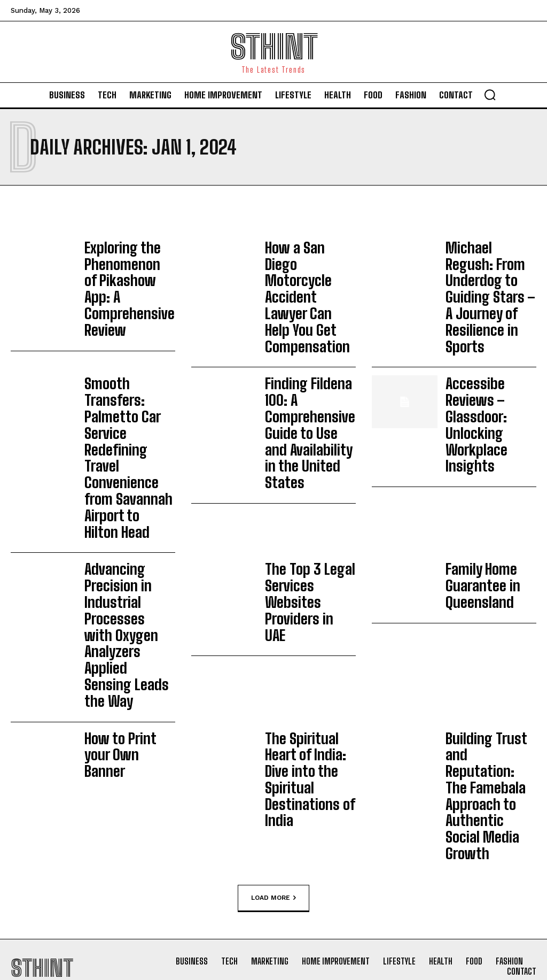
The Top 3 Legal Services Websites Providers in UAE (304, 435)
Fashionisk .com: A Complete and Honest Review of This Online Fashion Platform (339, 833)
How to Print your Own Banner (122, 526)
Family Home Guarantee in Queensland (473, 435)
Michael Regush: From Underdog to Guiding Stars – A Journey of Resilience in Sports (491, 269)
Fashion (299, 777)
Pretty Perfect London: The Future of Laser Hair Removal (338, 758)
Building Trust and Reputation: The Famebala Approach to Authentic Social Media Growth (487, 531)
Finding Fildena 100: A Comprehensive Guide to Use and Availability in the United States (307, 349)
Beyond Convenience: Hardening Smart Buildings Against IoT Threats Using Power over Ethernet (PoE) (198, 769)
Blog (157, 800)
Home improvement (183, 864)
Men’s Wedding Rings (324, 792)
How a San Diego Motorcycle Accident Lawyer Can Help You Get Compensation (309, 264)
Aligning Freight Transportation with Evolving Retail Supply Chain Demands (202, 898)
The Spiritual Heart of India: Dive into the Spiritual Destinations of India (310, 526)
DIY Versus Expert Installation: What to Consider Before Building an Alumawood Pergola (204, 833)
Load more (273, 597)
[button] (490, 95)
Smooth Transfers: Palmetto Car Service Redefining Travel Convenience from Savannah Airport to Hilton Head (129, 354)
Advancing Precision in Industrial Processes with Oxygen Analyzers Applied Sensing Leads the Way (127, 446)
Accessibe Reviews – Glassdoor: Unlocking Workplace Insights (491, 343)
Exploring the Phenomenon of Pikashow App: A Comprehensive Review (119, 269)
